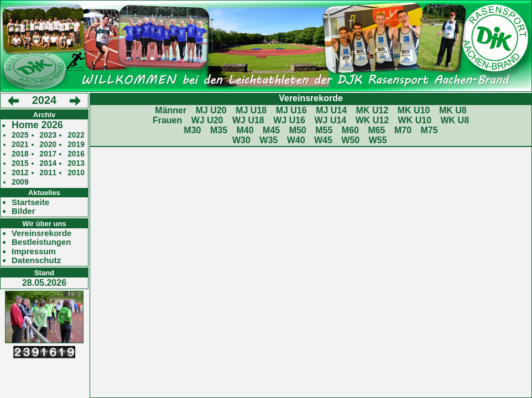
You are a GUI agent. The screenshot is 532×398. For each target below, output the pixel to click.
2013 (76, 163)
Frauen (167, 120)
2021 (20, 145)
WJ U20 (207, 120)
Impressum (34, 252)
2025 (20, 135)
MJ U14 (331, 110)
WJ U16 (289, 120)
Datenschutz (36, 260)
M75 (429, 130)
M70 (403, 130)
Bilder (24, 211)
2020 (48, 145)
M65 (376, 130)
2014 (48, 163)
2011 (48, 173)
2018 (20, 154)
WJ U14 (330, 120)
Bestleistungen (41, 242)
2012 (20, 173)
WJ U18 (248, 120)
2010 (76, 173)
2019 (76, 145)
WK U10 (415, 120)
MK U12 (372, 110)
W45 (323, 140)
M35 (219, 130)
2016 (76, 154)
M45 (271, 130)
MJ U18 (251, 110)
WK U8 (455, 120)
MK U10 (414, 110)
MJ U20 (211, 110)
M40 (245, 130)
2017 (48, 154)
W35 (268, 140)
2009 (20, 182)
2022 (76, 135)
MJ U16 (291, 110)
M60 (350, 130)
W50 (350, 140)
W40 (296, 140)
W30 (241, 140)
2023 (48, 135)
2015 (20, 163)
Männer (171, 110)
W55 (378, 140)
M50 (298, 130)
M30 (192, 130)
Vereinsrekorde (41, 233)
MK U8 (453, 110)
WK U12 (372, 120)
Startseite (30, 202)
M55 (324, 130)
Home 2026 (37, 125)
